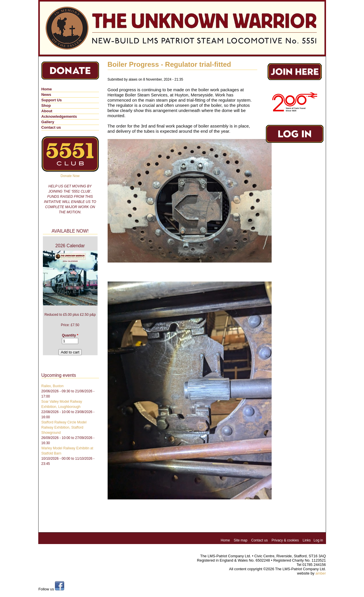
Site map (240, 540)
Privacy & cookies (285, 540)
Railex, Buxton (53, 386)
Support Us (52, 100)
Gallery (48, 122)
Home (47, 89)
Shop (46, 105)
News (46, 95)
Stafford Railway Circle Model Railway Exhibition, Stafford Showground (64, 427)
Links (307, 540)
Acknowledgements (59, 116)
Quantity (70, 335)
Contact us (51, 127)
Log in (318, 540)
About (47, 111)
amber (321, 573)
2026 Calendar (70, 246)
